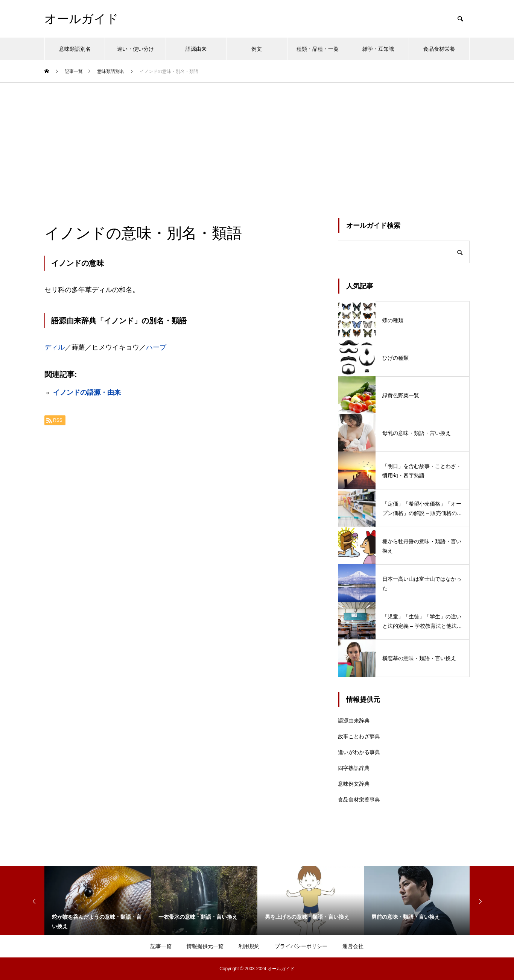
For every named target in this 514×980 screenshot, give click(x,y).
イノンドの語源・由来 (87, 392)
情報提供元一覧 (205, 946)
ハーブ (156, 347)
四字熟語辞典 (354, 768)
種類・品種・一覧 (318, 49)
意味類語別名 (75, 49)
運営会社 (353, 946)
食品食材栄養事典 (359, 800)
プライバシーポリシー (301, 946)
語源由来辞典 (354, 721)
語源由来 (196, 49)
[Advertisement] (257, 139)
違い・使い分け (135, 49)
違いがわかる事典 (359, 752)
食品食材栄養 (439, 49)
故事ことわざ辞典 (359, 736)
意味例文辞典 (354, 784)
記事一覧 (161, 946)
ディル (55, 347)
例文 (257, 49)
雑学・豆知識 (378, 49)
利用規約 (249, 946)
